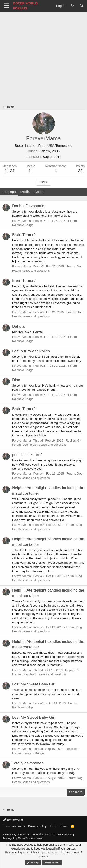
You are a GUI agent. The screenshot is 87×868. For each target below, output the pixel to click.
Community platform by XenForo (38, 835)
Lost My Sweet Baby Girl (34, 684)
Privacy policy (37, 826)
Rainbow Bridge (23, 225)
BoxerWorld (13, 820)
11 (31, 171)
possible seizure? (27, 455)
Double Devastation (29, 206)
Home (63, 826)
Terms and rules (14, 826)
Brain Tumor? (24, 235)
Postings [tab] (9, 192)
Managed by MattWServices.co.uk (23, 838)
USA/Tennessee (60, 146)
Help (53, 826)
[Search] (82, 6)
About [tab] (39, 192)
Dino (16, 380)
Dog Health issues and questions (45, 445)
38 (80, 171)
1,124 (10, 171)
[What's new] (72, 6)
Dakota (18, 326)
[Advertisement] (43, 57)
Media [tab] (25, 192)
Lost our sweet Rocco (31, 351)
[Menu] (6, 6)
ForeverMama (21, 221)
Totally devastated (28, 763)
